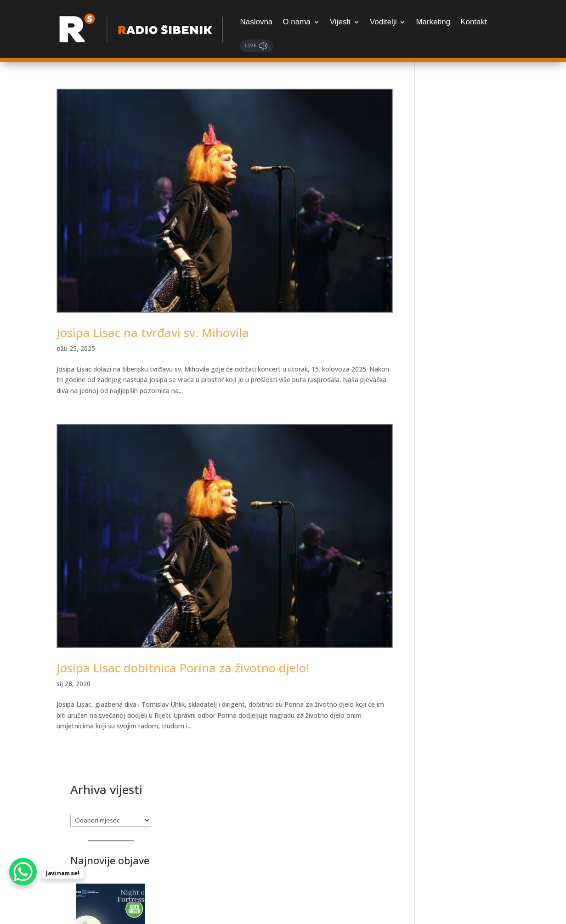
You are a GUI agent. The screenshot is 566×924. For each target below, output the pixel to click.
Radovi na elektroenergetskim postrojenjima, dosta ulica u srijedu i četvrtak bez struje (468, 423)
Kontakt (474, 22)
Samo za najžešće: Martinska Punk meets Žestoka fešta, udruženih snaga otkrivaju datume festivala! (466, 820)
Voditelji (383, 22)
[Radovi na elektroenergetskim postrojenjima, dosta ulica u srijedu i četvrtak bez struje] (469, 353)
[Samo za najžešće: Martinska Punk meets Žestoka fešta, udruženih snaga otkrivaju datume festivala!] (469, 751)
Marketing (433, 22)
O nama (296, 22)
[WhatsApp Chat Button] (23, 872)
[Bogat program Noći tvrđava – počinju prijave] (469, 239)
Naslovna (256, 22)
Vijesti (340, 22)
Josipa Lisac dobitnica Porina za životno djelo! (183, 664)
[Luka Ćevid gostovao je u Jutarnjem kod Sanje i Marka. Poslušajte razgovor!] (469, 500)
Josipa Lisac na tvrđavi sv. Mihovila (153, 331)
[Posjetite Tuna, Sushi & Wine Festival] (469, 636)
